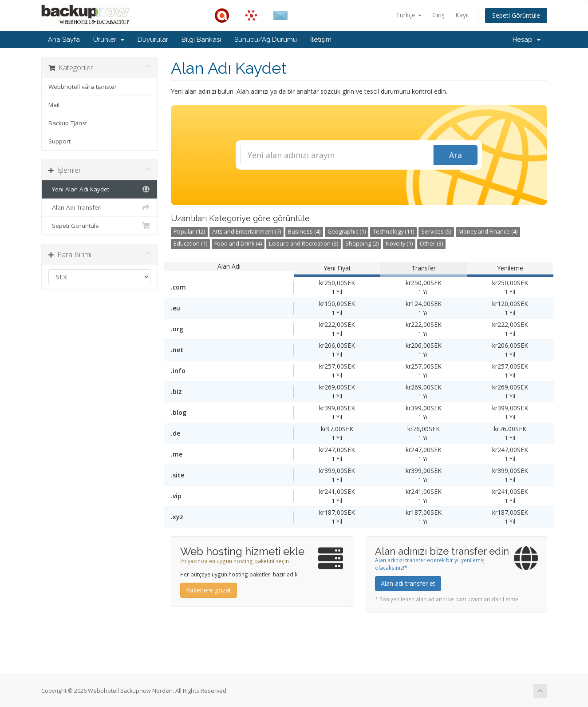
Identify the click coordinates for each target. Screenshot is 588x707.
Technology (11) (393, 232)
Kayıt (462, 15)
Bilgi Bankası (201, 40)
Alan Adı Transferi (100, 207)
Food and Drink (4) (238, 244)
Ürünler (109, 40)
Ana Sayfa (64, 40)
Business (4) (304, 232)
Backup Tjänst (68, 123)
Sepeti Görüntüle (516, 15)
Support (59, 141)
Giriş (438, 15)
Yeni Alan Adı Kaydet (100, 189)
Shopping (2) (362, 244)
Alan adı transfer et (408, 583)
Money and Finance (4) (488, 232)
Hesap (527, 40)
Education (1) (190, 244)
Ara (456, 155)
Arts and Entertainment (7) (247, 232)
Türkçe (409, 15)
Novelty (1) (399, 244)
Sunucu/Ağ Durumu (266, 40)
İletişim (321, 40)
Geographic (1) (347, 232)
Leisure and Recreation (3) (304, 244)
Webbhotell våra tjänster (83, 87)
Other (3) (431, 244)
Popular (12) (189, 232)
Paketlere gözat (209, 590)
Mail (54, 105)
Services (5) (436, 232)
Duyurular (153, 40)
